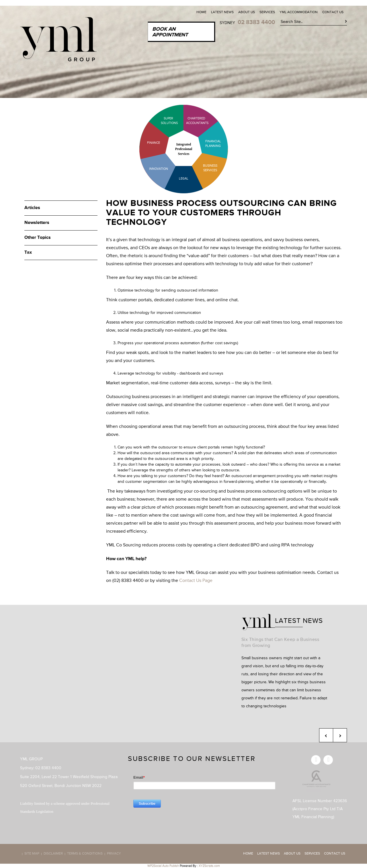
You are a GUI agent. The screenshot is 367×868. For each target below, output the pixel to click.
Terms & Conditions (85, 854)
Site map (32, 854)
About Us (247, 12)
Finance (154, 143)
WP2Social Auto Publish (163, 866)
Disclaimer (53, 854)
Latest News (222, 12)
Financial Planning (213, 144)
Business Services (210, 168)
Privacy (114, 854)
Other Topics (38, 238)
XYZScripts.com (209, 866)
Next (340, 735)
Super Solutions (165, 121)
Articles (32, 208)
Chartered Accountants (192, 121)
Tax (28, 253)
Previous (326, 735)
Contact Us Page (196, 581)
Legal (184, 179)
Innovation (159, 169)
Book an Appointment (170, 32)
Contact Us (333, 12)
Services (267, 12)
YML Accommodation (299, 12)
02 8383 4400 (256, 22)
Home (201, 12)
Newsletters (37, 223)
